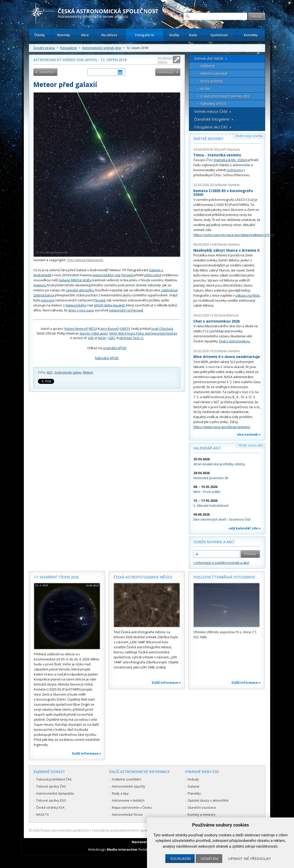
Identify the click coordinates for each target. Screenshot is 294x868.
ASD (91, 338)
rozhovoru (235, 170)
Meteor (88, 372)
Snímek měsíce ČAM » (213, 111)
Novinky (64, 35)
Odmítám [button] (209, 859)
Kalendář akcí (207, 448)
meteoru (40, 285)
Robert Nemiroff (76, 329)
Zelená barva (44, 295)
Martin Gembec (229, 185)
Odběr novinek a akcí (214, 542)
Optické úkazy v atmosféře (208, 800)
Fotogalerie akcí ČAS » (213, 127)
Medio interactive (122, 849)
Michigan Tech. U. (132, 338)
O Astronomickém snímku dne (225, 96)
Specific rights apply (94, 333)
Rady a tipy (120, 793)
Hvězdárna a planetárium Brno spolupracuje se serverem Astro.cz (143, 830)
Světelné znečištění (126, 779)
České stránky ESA (50, 807)
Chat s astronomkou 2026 (216, 321)
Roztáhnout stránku (166, 60)
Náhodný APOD (107, 358)
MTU (93, 329)
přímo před (153, 275)
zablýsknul (169, 290)
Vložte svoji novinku (249, 136)
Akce (85, 35)
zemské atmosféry (80, 290)
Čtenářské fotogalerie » (214, 119)
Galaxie (194, 786)
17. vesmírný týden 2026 (56, 577)
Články (40, 35)
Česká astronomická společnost (65, 830)
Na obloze (109, 35)
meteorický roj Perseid (126, 310)
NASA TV (43, 814)
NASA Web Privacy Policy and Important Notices (143, 333)
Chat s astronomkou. (235, 341)
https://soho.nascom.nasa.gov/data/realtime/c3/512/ (234, 235)
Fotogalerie (145, 35)
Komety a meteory (202, 814)
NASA (102, 338)
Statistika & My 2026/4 (230, 160)
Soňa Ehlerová (228, 315)
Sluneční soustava (202, 807)
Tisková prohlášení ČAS (54, 779)
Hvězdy (193, 779)
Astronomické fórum (127, 814)
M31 (50, 372)
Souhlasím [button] (180, 859)
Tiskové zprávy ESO (51, 800)
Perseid (127, 275)
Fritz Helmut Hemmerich (85, 260)
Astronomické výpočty (129, 786)
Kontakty (251, 35)
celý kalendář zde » (245, 528)
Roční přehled (212, 81)
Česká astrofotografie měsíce (143, 577)
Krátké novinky (208, 139)
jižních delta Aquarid (109, 305)
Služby (174, 35)
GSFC (112, 338)
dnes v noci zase (81, 310)
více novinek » (249, 434)
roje (117, 275)
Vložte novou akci (251, 445)
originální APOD (115, 348)
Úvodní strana (44, 48)
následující (166, 72)
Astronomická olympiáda (55, 793)
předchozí (47, 72)
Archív (205, 89)
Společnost (219, 35)
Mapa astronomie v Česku (132, 807)
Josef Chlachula (162, 329)
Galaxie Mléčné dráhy (75, 280)
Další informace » (87, 753)
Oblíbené (208, 66)
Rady (193, 35)
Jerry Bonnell (110, 329)
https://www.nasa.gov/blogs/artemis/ (222, 427)
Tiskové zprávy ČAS (51, 786)
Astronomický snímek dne (102, 48)
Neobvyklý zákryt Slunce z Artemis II (226, 250)
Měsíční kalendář (214, 74)
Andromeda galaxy (68, 372)
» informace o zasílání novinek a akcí (221, 563)
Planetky (194, 793)
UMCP (125, 329)
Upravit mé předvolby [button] (249, 859)
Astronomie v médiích (128, 800)
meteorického (103, 275)
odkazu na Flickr (248, 295)
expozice (48, 300)
